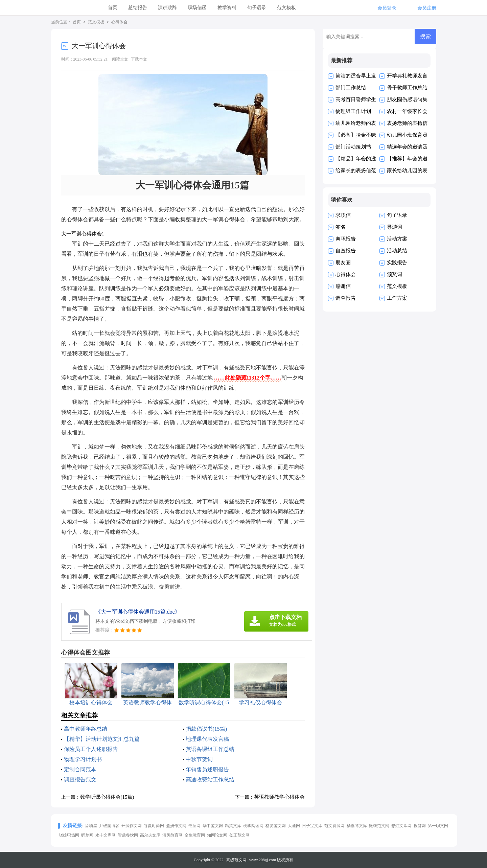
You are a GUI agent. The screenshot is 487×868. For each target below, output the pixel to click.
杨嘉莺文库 (357, 826)
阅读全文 (120, 59)
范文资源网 (334, 826)
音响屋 (91, 826)
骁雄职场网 (69, 835)
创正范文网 (239, 835)
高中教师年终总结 (86, 729)
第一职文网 (438, 826)
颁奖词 (395, 274)
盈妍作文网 (176, 826)
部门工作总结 (351, 88)
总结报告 (138, 8)
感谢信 (343, 286)
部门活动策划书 (353, 147)
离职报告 (346, 239)
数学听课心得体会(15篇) (107, 797)
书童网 (194, 826)
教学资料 (227, 8)
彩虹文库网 (401, 826)
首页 (113, 8)
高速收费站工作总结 (210, 780)
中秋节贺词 (199, 759)
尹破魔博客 (109, 826)
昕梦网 (87, 835)
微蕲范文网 (379, 826)
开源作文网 (132, 826)
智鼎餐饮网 (128, 835)
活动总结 (397, 251)
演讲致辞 (167, 8)
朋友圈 (343, 262)
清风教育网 (172, 835)
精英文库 (233, 826)
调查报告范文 (80, 780)
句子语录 (257, 8)
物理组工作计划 (353, 111)
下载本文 (139, 59)
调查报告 (346, 298)
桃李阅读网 (253, 826)
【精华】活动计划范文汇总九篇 (102, 739)
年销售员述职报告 (207, 769)
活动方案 (397, 239)
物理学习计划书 (83, 759)
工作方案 (397, 298)
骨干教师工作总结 (407, 88)
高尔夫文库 (150, 835)
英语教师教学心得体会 (279, 797)
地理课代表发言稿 (207, 739)
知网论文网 (217, 835)
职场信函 (197, 8)
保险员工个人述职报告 (91, 749)
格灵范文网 (276, 826)
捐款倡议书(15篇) (206, 729)
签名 (341, 227)
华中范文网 (213, 826)
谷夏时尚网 (154, 826)
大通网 (294, 826)
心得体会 (119, 22)
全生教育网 (195, 835)
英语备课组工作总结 (210, 749)
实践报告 (397, 262)
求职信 (343, 215)
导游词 (395, 227)
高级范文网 (236, 860)
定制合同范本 (80, 769)
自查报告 (346, 251)
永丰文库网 (106, 835)
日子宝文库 (312, 826)
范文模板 (286, 8)
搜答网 (420, 826)
